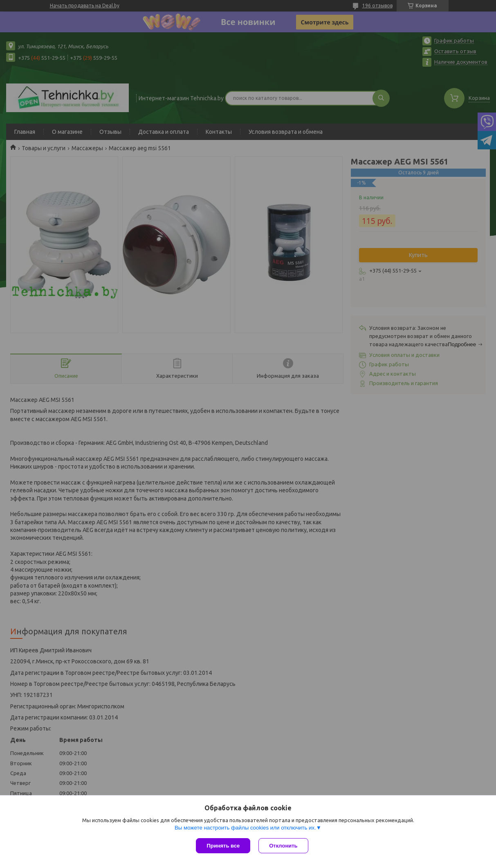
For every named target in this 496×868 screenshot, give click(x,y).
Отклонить (283, 846)
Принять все (223, 846)
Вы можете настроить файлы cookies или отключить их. (245, 828)
